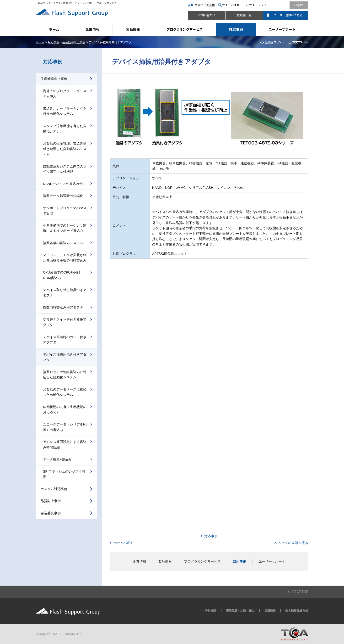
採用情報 (270, 611)
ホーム (54, 29)
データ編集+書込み (57, 459)
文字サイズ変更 (205, 5)
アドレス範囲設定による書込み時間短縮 (65, 445)
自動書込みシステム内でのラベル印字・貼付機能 (65, 169)
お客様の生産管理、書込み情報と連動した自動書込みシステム (65, 149)
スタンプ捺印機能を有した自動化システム (65, 129)
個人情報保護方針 (297, 611)
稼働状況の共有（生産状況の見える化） (65, 410)
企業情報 (93, 29)
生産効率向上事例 (74, 42)
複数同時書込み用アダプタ (63, 307)
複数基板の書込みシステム (63, 243)
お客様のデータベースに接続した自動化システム (65, 392)
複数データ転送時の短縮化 (63, 196)
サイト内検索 (231, 5)
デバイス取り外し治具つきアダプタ (65, 293)
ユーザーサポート (282, 29)
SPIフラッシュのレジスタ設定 (64, 474)
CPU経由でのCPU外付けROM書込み (62, 275)
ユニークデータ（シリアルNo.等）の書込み (66, 427)
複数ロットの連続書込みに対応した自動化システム (65, 375)
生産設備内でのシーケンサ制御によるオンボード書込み (65, 228)
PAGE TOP (300, 592)
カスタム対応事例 (54, 489)
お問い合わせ (207, 15)
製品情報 (133, 29)
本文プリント (298, 42)
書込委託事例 (51, 513)
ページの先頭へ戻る (293, 543)
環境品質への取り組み (240, 611)
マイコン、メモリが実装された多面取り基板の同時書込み (65, 258)
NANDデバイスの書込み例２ (64, 184)
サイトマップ (258, 5)
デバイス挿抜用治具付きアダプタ (65, 357)
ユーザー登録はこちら (288, 15)
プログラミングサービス (185, 29)
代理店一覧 (244, 15)
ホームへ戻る (124, 543)
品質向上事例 (51, 501)
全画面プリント (272, 42)
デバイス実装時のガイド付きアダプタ (65, 340)
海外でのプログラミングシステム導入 (65, 94)
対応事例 (236, 29)
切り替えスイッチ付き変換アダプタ (65, 322)
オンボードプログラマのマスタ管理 (65, 211)
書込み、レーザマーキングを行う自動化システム (65, 111)
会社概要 (211, 611)
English (299, 5)
